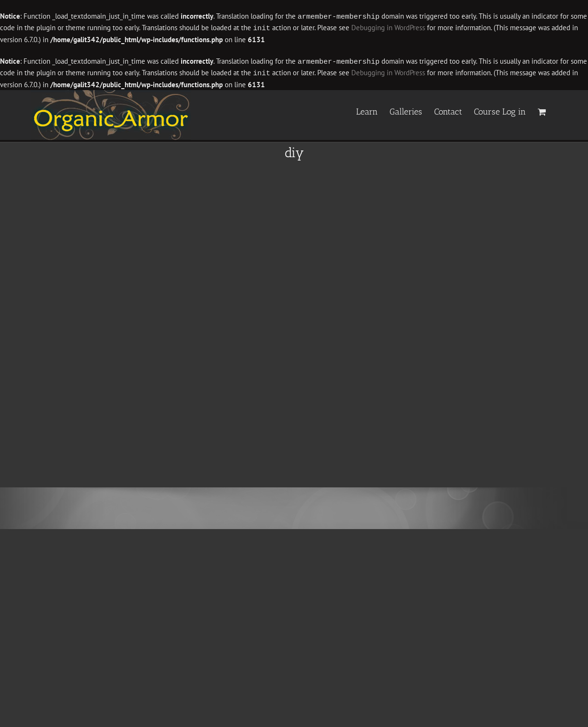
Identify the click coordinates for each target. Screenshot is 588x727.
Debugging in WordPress (388, 28)
